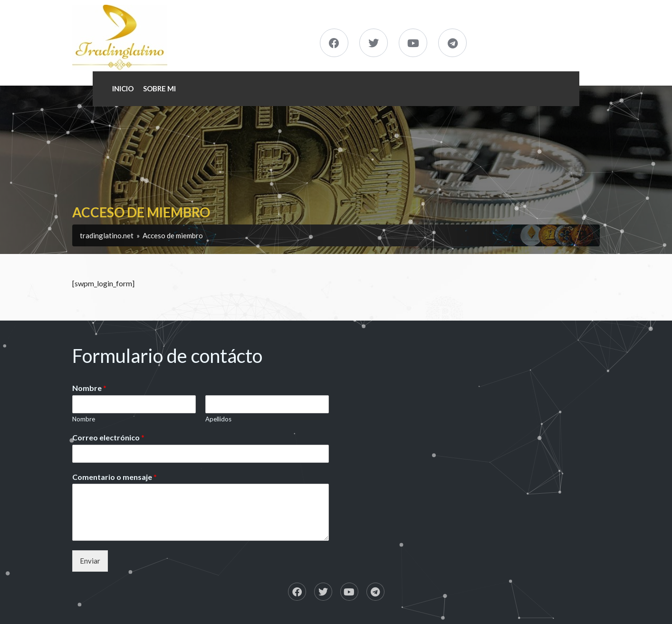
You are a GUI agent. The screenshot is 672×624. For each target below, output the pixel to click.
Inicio (123, 88)
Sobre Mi (159, 88)
